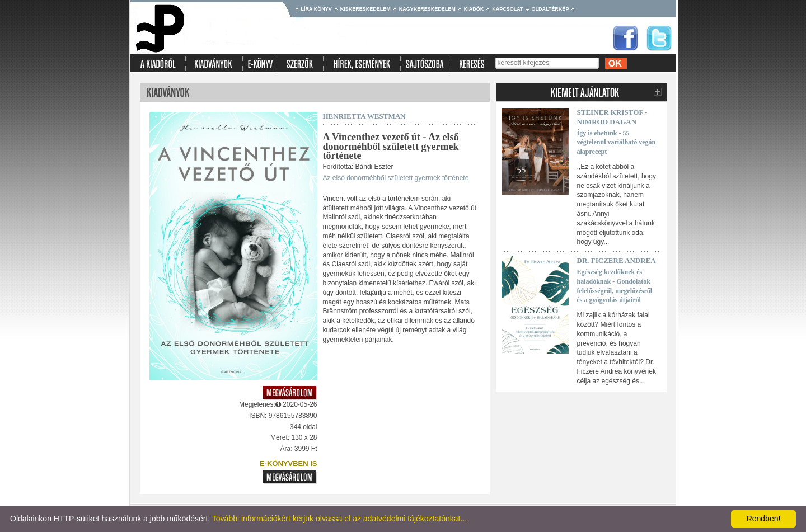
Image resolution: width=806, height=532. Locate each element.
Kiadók (474, 9)
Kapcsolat (507, 9)
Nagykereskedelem (427, 9)
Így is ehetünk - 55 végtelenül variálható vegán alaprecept (617, 143)
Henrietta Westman (364, 116)
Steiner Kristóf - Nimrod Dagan (612, 117)
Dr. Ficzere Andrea (617, 260)
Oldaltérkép (550, 9)
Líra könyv (317, 9)
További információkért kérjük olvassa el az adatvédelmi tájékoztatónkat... (339, 519)
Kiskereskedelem (365, 9)
